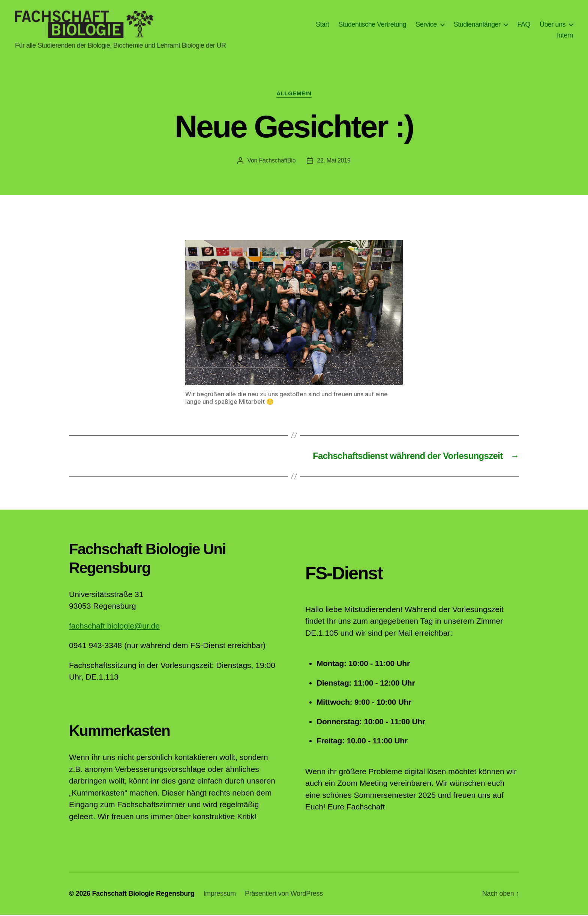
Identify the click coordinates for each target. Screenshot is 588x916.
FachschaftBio (277, 162)
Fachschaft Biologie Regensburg (143, 895)
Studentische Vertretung (373, 25)
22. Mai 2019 (334, 162)
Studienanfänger (477, 25)
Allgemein (294, 95)
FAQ (524, 25)
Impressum (220, 895)
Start (322, 25)
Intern (565, 36)
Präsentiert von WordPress (284, 895)
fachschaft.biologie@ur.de (114, 627)
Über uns (553, 25)
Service (426, 25)
